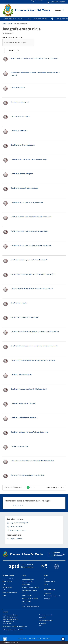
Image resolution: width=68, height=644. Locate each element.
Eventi (46, 584)
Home (4, 24)
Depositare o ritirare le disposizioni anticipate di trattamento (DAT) (33, 461)
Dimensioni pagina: (52, 488)
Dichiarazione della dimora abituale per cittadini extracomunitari (32, 289)
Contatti (5, 612)
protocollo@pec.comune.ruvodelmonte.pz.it (15, 626)
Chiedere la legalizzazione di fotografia (24, 403)
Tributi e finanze (26, 601)
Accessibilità (43, 623)
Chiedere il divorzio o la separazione (23, 145)
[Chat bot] (63, 639)
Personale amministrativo (10, 593)
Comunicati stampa (50, 582)
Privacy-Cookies (23, 638)
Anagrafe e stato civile (21, 24)
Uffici (4, 584)
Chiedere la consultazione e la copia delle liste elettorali (29, 389)
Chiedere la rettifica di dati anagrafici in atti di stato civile (30, 432)
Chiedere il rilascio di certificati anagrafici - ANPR (27, 202)
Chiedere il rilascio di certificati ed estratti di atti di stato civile (31, 217)
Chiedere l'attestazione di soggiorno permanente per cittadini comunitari (35, 332)
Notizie (46, 579)
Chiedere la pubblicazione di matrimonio (24, 418)
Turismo (24, 593)
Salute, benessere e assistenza (30, 607)
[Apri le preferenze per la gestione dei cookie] (5, 639)
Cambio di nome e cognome (20, 102)
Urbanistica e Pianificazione (29, 590)
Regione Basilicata (37, 1)
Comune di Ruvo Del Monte (33, 10)
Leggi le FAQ (43, 618)
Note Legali (32, 638)
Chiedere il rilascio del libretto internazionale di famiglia (29, 159)
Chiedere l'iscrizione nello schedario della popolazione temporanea (33, 360)
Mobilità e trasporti (27, 596)
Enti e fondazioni (7, 587)
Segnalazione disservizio (46, 620)
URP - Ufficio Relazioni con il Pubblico (13, 630)
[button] (56, 2)
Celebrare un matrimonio (19, 131)
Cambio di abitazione (18, 88)
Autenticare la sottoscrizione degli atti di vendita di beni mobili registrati (35, 58)
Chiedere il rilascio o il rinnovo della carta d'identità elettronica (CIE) (33, 274)
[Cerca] (64, 10)
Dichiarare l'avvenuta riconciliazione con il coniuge (28, 475)
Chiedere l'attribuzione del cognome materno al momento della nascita (34, 346)
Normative (47, 599)
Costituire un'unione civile (20, 446)
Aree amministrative (8, 579)
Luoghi (4, 595)
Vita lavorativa (26, 584)
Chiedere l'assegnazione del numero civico (25, 317)
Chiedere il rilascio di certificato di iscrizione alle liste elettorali (31, 245)
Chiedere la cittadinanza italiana (21, 375)
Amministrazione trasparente (52, 596)
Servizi (10, 24)
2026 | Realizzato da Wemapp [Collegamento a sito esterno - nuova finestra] (11, 643)
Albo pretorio (48, 593)
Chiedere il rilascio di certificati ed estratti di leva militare (29, 231)
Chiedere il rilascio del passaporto (22, 174)
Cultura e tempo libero (28, 582)
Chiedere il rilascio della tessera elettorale (25, 188)
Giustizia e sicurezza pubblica (30, 598)
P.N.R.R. (41, 626)
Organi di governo (7, 582)
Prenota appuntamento (46, 615)
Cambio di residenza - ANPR (20, 116)
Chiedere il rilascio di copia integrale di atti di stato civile (29, 260)
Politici (4, 590)
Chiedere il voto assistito (19, 303)
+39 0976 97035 (7, 624)
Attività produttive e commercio (31, 587)
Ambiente (25, 604)
